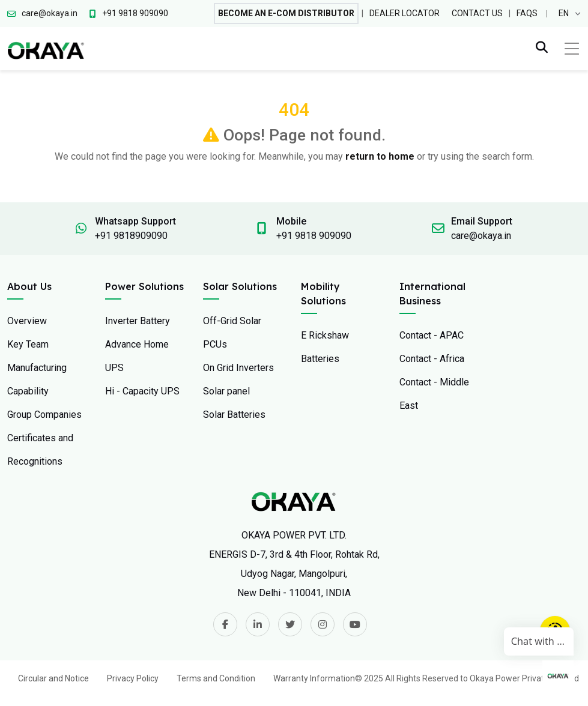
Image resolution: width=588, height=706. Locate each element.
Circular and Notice (53, 678)
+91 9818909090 (131, 236)
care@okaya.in (481, 236)
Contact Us (477, 13)
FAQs (527, 13)
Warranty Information (314, 678)
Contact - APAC (432, 335)
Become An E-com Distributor (286, 13)
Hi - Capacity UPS (142, 391)
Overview (27, 321)
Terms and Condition (216, 678)
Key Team (28, 344)
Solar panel (226, 391)
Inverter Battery (138, 321)
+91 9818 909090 (314, 236)
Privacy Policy (133, 678)
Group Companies (44, 415)
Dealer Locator (405, 13)
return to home (380, 156)
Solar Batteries (234, 415)
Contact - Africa (432, 359)
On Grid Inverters (238, 368)
